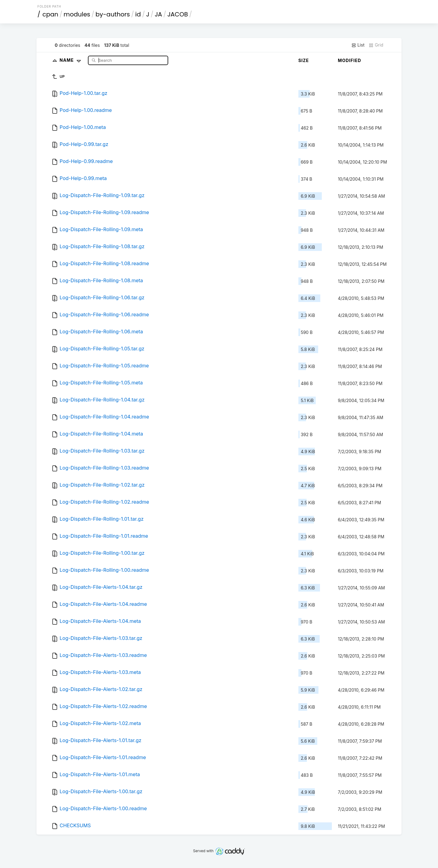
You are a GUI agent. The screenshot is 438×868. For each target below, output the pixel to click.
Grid (376, 45)
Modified (350, 60)
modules (77, 14)
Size (304, 60)
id (138, 14)
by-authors (113, 14)
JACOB (178, 14)
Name (72, 60)
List (358, 45)
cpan (50, 14)
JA (158, 14)
